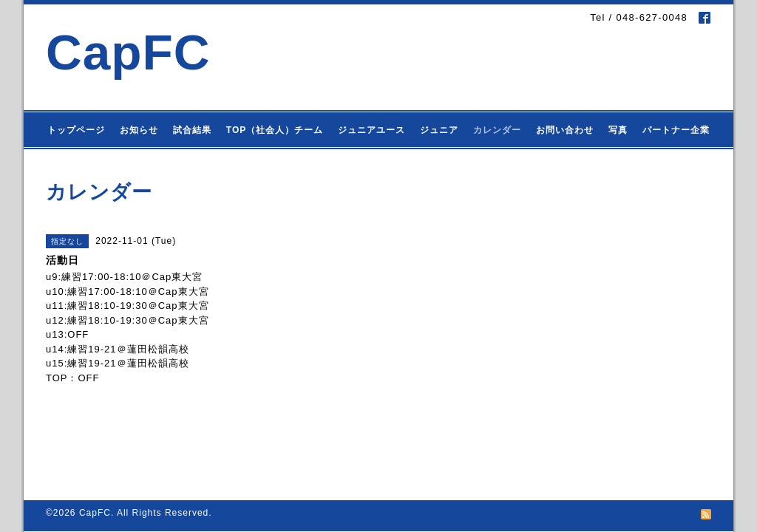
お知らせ (139, 130)
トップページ (76, 130)
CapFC (128, 52)
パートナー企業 (676, 130)
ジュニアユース (371, 130)
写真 (618, 130)
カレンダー (497, 130)
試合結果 (192, 130)
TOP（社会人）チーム (275, 130)
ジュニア (439, 130)
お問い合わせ (565, 130)
